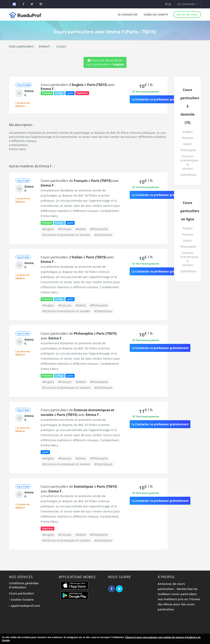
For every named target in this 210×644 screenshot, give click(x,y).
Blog (168, 4)
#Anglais (48, 229)
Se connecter (128, 15)
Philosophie (188, 150)
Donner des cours (187, 14)
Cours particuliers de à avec (77, 412)
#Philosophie (99, 229)
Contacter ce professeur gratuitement (160, 99)
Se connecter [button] (188, 4)
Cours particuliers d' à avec (78, 87)
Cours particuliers (21, 46)
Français (188, 138)
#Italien (81, 229)
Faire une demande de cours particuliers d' (105, 62)
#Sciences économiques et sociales (66, 235)
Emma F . (45, 46)
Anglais (188, 132)
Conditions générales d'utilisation (24, 585)
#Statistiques (103, 235)
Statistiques (188, 175)
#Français (65, 229)
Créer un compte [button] (156, 15)
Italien (188, 144)
